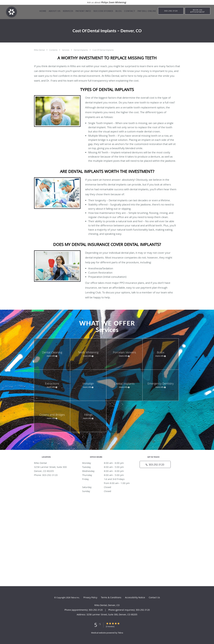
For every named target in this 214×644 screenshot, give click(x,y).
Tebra (120, 633)
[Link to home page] (9, 12)
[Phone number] (155, 464)
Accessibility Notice (135, 597)
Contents (54, 50)
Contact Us (154, 597)
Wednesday (106, 471)
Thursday (106, 475)
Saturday (106, 487)
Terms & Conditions (111, 597)
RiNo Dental (40, 50)
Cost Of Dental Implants (103, 50)
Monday (106, 463)
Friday (106, 479)
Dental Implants (81, 50)
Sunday (106, 491)
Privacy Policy (90, 597)
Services (66, 50)
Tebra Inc (75, 597)
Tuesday (106, 467)
